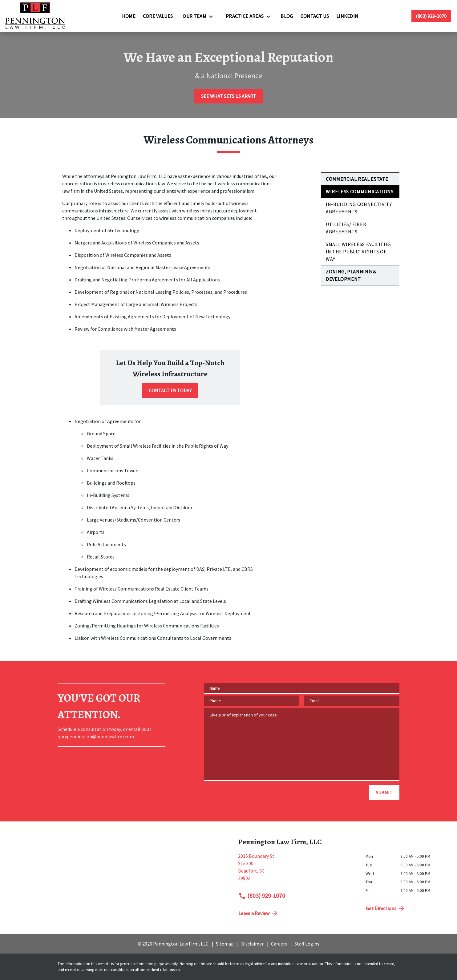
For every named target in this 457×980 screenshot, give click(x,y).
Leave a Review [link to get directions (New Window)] (258, 913)
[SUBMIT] (384, 792)
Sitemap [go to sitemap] (225, 944)
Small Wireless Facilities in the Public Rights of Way (358, 252)
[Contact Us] (315, 16)
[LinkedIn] (347, 16)
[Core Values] (158, 16)
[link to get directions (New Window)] (297, 869)
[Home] (129, 16)
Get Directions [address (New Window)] (386, 908)
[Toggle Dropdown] (213, 16)
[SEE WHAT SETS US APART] (229, 96)
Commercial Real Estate (357, 179)
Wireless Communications (360, 192)
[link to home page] (35, 16)
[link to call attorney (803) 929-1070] (431, 16)
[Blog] (287, 16)
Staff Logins (307, 944)
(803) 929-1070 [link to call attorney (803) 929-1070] (262, 896)
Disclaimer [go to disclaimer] (252, 944)
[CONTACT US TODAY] (170, 390)
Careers (279, 944)
